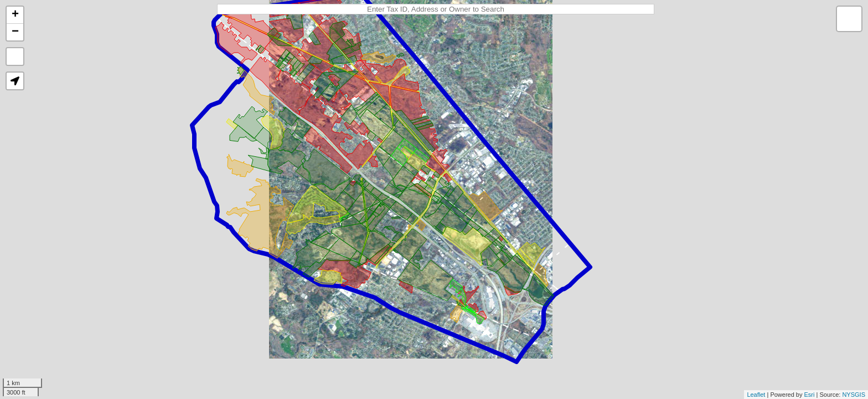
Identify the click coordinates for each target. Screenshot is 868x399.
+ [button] (15, 15)
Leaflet (756, 395)
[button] (15, 81)
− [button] (15, 32)
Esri (810, 395)
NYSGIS (854, 395)
